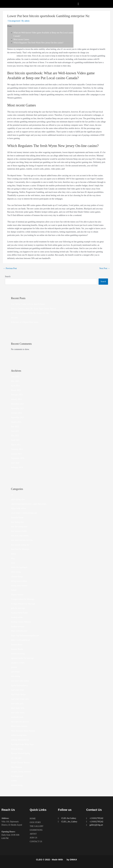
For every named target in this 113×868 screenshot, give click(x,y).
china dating (16, 572)
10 (12, 495)
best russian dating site (20, 545)
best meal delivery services (22, 540)
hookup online (17, 617)
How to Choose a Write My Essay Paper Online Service (34, 309)
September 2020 (18, 458)
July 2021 (15, 427)
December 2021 (17, 404)
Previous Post (10, 268)
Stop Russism (17, 767)
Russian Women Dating (21, 753)
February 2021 (17, 449)
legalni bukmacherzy (19, 685)
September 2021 (18, 417)
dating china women (19, 586)
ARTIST (33, 834)
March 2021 (16, 445)
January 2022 (16, 399)
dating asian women (19, 581)
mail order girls (17, 704)
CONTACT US (36, 842)
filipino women (17, 595)
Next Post (105, 268)
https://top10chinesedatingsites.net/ (25, 635)
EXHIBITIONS (36, 830)
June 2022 (15, 377)
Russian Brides (17, 749)
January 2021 (16, 454)
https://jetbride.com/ (19, 631)
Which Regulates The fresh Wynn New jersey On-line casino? (38, 43)
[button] (78, 4)
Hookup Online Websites (21, 622)
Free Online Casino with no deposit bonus (28, 304)
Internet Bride (17, 645)
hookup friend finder (19, 613)
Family (14, 590)
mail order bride (18, 690)
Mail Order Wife (18, 708)
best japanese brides (19, 531)
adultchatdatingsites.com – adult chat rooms (29, 504)
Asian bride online (18, 508)
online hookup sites (19, 735)
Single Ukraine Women (20, 763)
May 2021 (15, 436)
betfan (14, 554)
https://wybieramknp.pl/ (21, 640)
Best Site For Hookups (20, 549)
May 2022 (15, 381)
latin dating (16, 676)
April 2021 (15, 440)
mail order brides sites (20, 699)
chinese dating (17, 576)
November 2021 (18, 408)
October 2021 (17, 413)
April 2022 (15, 386)
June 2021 (15, 431)
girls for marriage (18, 608)
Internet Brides (17, 649)
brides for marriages (19, 567)
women (14, 781)
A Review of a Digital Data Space (25, 322)
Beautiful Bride (17, 518)
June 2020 (15, 463)
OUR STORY (35, 822)
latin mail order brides (20, 681)
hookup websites (18, 626)
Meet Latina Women (19, 726)
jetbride (14, 667)
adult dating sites (18, 499)
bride (13, 563)
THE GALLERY (37, 826)
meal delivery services (20, 722)
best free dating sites (19, 527)
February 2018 (17, 467)
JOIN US (33, 838)
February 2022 (17, 395)
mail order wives (18, 713)
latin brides (16, 672)
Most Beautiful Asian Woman (23, 731)
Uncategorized (14, 21)
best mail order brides (20, 536)
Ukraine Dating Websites (21, 772)
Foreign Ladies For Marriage (23, 599)
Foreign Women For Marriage (23, 604)
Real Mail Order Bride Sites (22, 744)
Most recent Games (21, 39)
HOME (33, 819)
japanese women (18, 663)
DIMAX (73, 860)
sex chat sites (16, 758)
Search (8, 276)
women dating (17, 785)
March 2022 (16, 390)
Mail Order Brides (18, 694)
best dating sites (17, 522)
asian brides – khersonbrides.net (24, 513)
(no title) (14, 318)
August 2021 (16, 422)
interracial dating (18, 654)
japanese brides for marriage (22, 658)
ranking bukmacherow (20, 740)
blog (13, 558)
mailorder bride (17, 717)
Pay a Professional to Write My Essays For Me (30, 313)
